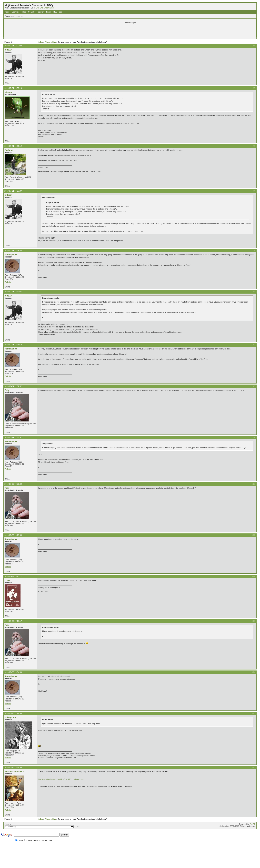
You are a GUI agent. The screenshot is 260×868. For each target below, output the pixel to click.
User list (15, 12)
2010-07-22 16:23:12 (13, 576)
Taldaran (9, 150)
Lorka (7, 580)
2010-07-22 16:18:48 (13, 535)
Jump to (42, 826)
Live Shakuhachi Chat (45, 8)
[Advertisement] (90, 31)
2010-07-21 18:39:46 (13, 292)
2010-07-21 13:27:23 (13, 46)
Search (31, 12)
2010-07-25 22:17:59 (13, 713)
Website (8, 282)
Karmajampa (11, 255)
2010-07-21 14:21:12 (13, 146)
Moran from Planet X (15, 771)
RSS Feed (58, 12)
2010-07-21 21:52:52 (13, 386)
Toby (7, 390)
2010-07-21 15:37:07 (13, 191)
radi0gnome (10, 717)
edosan (8, 92)
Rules (23, 12)
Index (7, 12)
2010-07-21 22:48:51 (13, 437)
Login (49, 12)
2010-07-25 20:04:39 (13, 672)
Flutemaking (50, 42)
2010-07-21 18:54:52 (13, 345)
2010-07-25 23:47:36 (13, 767)
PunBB (253, 824)
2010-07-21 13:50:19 (13, 88)
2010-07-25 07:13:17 (13, 621)
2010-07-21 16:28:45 (13, 251)
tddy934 (8, 50)
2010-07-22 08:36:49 (13, 484)
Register (40, 12)
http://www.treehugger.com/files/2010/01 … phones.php (61, 779)
